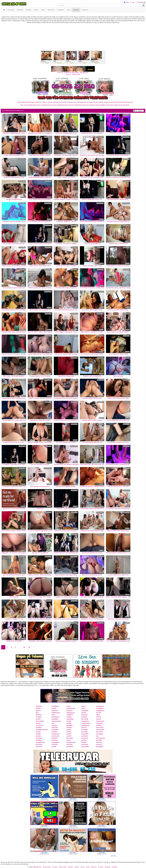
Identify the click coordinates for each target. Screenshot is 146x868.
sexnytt (84, 713)
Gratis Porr (71, 105)
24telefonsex (56, 713)
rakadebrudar (71, 708)
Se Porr (99, 713)
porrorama (85, 744)
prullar (69, 706)
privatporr (70, 711)
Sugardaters (102, 105)
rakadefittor (70, 719)
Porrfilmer (92, 105)
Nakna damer (110, 105)
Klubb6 (118, 102)
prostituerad (56, 717)
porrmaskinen (101, 738)
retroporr (54, 725)
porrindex (70, 744)
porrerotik (70, 738)
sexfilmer (99, 725)
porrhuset (39, 744)
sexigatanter (85, 725)
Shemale (140, 2)
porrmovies (100, 727)
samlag (69, 717)
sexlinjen (84, 717)
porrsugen (39, 738)
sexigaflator (100, 708)
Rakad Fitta (78, 105)
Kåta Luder (23, 105)
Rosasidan (112, 102)
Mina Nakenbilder (79, 102)
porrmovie (99, 732)
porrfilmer (55, 738)
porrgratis (55, 727)
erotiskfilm (55, 719)
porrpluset (85, 738)
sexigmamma (86, 723)
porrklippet (100, 747)
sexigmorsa (85, 721)
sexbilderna (55, 706)
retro (53, 723)
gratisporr (39, 706)
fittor (37, 713)
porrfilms (54, 732)
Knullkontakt (60, 105)
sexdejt (38, 734)
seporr (83, 708)
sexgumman (100, 721)
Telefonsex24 (63, 102)
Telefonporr (70, 102)
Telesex (44, 102)
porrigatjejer (55, 742)
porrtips (69, 721)
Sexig (98, 715)
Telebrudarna (31, 102)
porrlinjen (99, 740)
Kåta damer (126, 105)
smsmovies (39, 725)
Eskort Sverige (89, 102)
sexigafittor (85, 711)
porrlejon (39, 717)
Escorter (54, 105)
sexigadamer (100, 711)
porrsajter (84, 730)
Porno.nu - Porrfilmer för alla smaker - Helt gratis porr (73, 73)
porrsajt (38, 736)
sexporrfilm (85, 734)
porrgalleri (55, 730)
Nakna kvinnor (37, 105)
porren (69, 740)
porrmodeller (40, 721)
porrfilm (38, 708)
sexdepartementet (42, 730)
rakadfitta (70, 725)
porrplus (84, 740)
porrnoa (84, 727)
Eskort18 (123, 102)
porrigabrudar (40, 742)
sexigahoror (100, 706)
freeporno (55, 711)
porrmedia (99, 734)
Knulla (97, 105)
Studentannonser (46, 105)
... (20, 647)
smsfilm (54, 708)
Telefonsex (38, 102)
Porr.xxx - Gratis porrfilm (73, 74)
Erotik (66, 105)
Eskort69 (29, 105)
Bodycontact (129, 102)
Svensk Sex (85, 105)
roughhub (70, 715)
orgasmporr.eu (37, 867)
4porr (53, 715)
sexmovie (84, 715)
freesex (38, 723)
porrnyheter (85, 747)
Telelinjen (24, 102)
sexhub (99, 717)
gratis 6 (38, 711)
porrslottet (70, 747)
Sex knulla (85, 719)
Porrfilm (69, 727)
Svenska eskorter (98, 102)
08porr (83, 706)
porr (97, 736)
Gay (133, 2)
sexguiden (99, 723)
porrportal (84, 736)
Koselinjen (56, 102)
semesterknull (56, 721)
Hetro (127, 2)
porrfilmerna (56, 734)
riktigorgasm (71, 713)
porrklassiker (100, 730)
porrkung (99, 742)
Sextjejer (106, 102)
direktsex (39, 715)
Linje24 (19, 102)
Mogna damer (118, 105)
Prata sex (49, 102)
